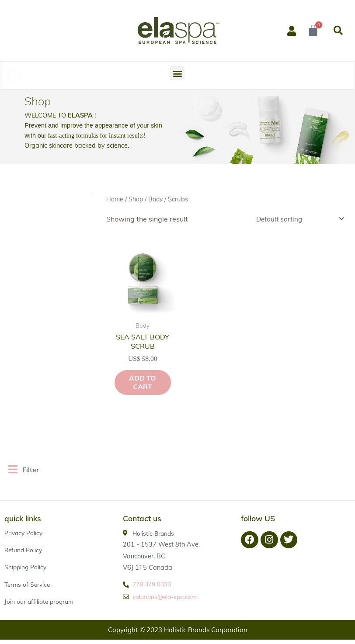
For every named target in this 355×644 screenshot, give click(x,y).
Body (157, 199)
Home (115, 199)
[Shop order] (295, 219)
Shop (137, 199)
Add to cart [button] (133, 378)
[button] (338, 31)
